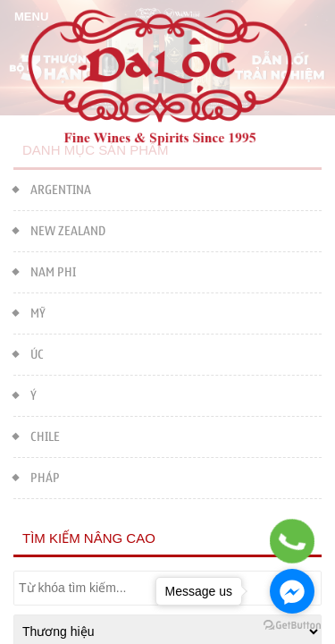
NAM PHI (45, 271)
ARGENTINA (52, 188)
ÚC (29, 353)
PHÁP (37, 476)
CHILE (37, 435)
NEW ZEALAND (59, 229)
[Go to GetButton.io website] (292, 626)
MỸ (29, 312)
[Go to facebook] (292, 591)
